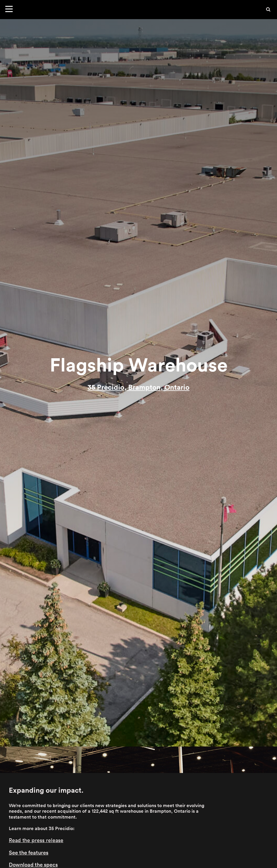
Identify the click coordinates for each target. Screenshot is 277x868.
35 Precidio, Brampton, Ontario (138, 387)
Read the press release (36, 840)
